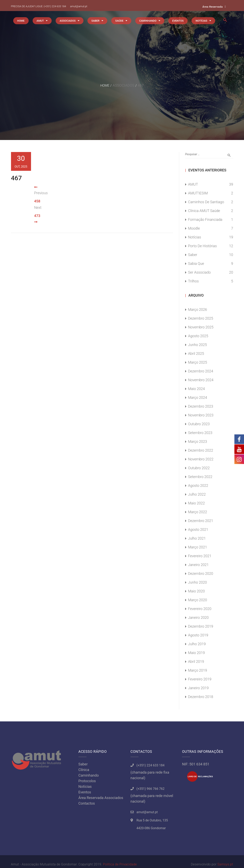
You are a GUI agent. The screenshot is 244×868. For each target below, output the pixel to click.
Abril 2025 (196, 353)
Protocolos (87, 781)
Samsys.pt (225, 864)
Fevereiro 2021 (200, 556)
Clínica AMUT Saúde (204, 211)
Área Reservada (212, 7)
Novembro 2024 (201, 380)
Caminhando (89, 775)
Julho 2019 (197, 644)
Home (105, 85)
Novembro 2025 (201, 327)
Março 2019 (198, 670)
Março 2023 (198, 441)
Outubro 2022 (199, 468)
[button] (225, 21)
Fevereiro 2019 (200, 679)
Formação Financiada (205, 219)
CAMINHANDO (148, 21)
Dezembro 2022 (201, 450)
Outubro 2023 (199, 424)
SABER (95, 21)
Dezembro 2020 (201, 573)
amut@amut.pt (79, 6)
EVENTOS (178, 21)
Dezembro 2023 (201, 406)
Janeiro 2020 (198, 617)
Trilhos (193, 281)
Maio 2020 (197, 591)
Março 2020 (198, 600)
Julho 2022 (197, 494)
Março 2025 (198, 362)
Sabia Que (196, 263)
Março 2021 (198, 547)
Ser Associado (199, 272)
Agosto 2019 (198, 635)
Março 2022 (198, 512)
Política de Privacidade (120, 864)
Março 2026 (198, 309)
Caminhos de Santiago (206, 202)
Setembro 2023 (200, 433)
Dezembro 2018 (201, 697)
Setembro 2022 (200, 477)
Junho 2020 (198, 582)
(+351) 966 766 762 (151, 789)
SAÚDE (119, 21)
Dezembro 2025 (201, 318)
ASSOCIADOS (68, 21)
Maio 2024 (197, 389)
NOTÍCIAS (201, 21)
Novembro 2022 (201, 459)
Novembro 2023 (201, 415)
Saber (193, 255)
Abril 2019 (196, 661)
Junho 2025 (198, 345)
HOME (21, 21)
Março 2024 (198, 397)
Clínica (84, 770)
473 (37, 216)
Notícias (195, 237)
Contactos (87, 803)
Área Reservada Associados (101, 798)
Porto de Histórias (203, 246)
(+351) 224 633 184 (55, 6)
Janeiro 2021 (198, 565)
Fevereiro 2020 (200, 609)
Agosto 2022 (198, 485)
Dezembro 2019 (201, 626)
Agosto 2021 (198, 529)
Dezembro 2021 (201, 521)
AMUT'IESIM (198, 193)
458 (37, 201)
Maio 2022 (197, 503)
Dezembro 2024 (201, 371)
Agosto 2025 (198, 336)
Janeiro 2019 (198, 688)
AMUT (40, 21)
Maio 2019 (197, 653)
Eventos (85, 792)
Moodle (194, 228)
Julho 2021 (197, 538)
